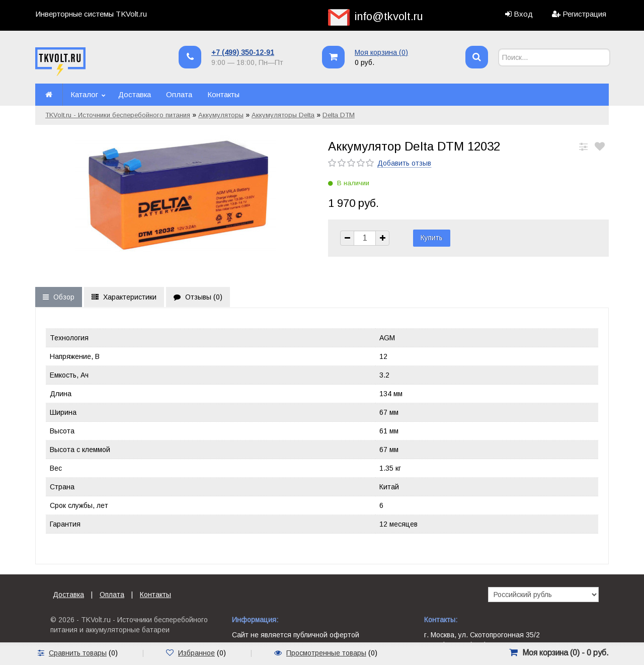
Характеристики (124, 297)
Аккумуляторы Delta (283, 115)
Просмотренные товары (326, 653)
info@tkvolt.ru (389, 16)
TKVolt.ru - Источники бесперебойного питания (118, 115)
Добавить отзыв (404, 163)
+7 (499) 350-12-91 (243, 52)
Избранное (196, 653)
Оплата (179, 94)
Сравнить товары (78, 653)
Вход (523, 14)
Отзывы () (198, 297)
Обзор (59, 297)
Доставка (135, 94)
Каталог (84, 94)
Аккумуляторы (221, 115)
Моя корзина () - (566, 653)
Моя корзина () (381, 52)
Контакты (223, 94)
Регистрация (584, 14)
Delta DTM (339, 115)
